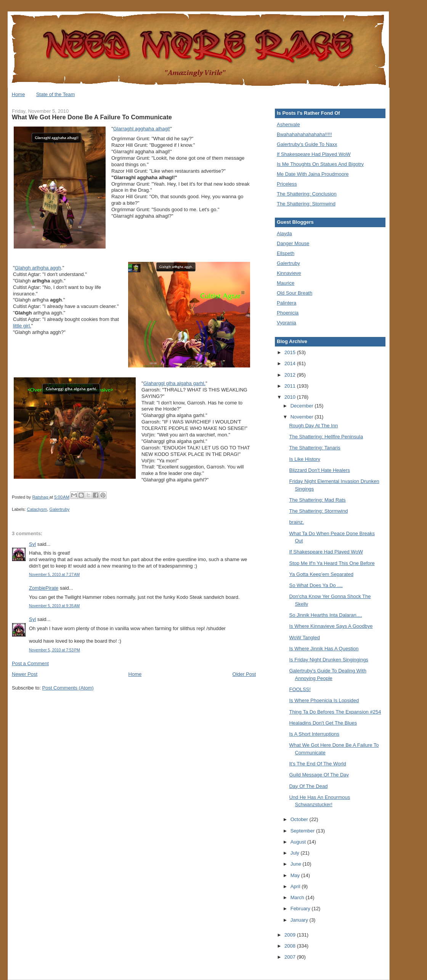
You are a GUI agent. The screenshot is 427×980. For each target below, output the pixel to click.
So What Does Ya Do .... (316, 585)
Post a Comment (30, 663)
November (303, 417)
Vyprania (287, 323)
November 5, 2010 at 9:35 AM (54, 606)
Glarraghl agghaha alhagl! (142, 129)
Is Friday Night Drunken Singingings (328, 660)
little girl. (22, 326)
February (301, 909)
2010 (291, 397)
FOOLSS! (300, 689)
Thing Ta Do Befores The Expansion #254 (335, 712)
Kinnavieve (289, 273)
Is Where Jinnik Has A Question (324, 649)
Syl (32, 544)
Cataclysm (37, 509)
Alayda (284, 233)
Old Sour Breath (295, 293)
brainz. (296, 522)
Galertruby (60, 509)
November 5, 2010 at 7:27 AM (54, 575)
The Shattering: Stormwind (306, 204)
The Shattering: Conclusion (307, 194)
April (296, 886)
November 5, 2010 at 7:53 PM (55, 650)
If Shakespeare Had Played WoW (314, 154)
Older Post (244, 674)
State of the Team (56, 94)
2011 (291, 386)
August (299, 842)
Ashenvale (288, 124)
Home (18, 94)
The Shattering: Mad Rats (317, 500)
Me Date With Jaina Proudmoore (313, 174)
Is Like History (305, 459)
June (297, 864)
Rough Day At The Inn (313, 426)
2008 (291, 946)
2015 (291, 352)
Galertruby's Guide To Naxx (307, 144)
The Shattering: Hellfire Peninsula (326, 437)
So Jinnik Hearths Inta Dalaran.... (325, 615)
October (300, 819)
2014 (291, 363)
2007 (291, 957)
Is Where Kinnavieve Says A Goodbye (331, 626)
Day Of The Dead (308, 786)
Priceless (287, 184)
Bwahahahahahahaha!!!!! (304, 134)
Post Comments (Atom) (68, 688)
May (296, 875)
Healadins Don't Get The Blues (323, 723)
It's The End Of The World (317, 764)
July (296, 853)
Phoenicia (288, 313)
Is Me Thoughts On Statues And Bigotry (320, 164)
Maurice (286, 283)
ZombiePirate (44, 588)
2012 (291, 375)
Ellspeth (286, 253)
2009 (291, 935)
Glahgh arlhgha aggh (38, 268)
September (303, 831)
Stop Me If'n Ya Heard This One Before (332, 563)
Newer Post (25, 674)
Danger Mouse (293, 243)
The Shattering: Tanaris (315, 448)
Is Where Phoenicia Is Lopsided (324, 700)
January (300, 920)
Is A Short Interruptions (314, 734)
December (303, 406)
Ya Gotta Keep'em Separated (321, 574)
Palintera (287, 303)
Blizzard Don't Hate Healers (319, 470)
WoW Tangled (304, 638)
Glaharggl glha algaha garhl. (174, 383)
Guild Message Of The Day (319, 775)
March (298, 897)
